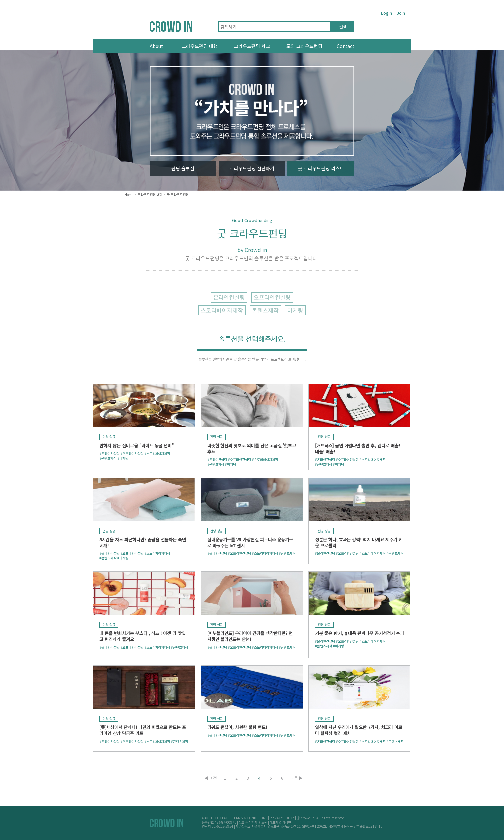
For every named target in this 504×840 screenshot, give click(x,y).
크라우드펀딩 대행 (200, 46)
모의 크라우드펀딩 (304, 46)
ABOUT (207, 818)
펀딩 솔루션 (183, 168)
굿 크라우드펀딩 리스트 (321, 168)
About (156, 46)
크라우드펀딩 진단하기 (252, 168)
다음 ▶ (297, 778)
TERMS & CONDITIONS (250, 818)
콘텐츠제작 (265, 310)
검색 (343, 26)
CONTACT (222, 818)
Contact (346, 46)
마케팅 (295, 310)
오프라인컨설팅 (272, 297)
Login (386, 13)
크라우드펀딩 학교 (252, 46)
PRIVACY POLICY (282, 818)
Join (401, 13)
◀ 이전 (210, 778)
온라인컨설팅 (229, 297)
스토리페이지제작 (222, 310)
